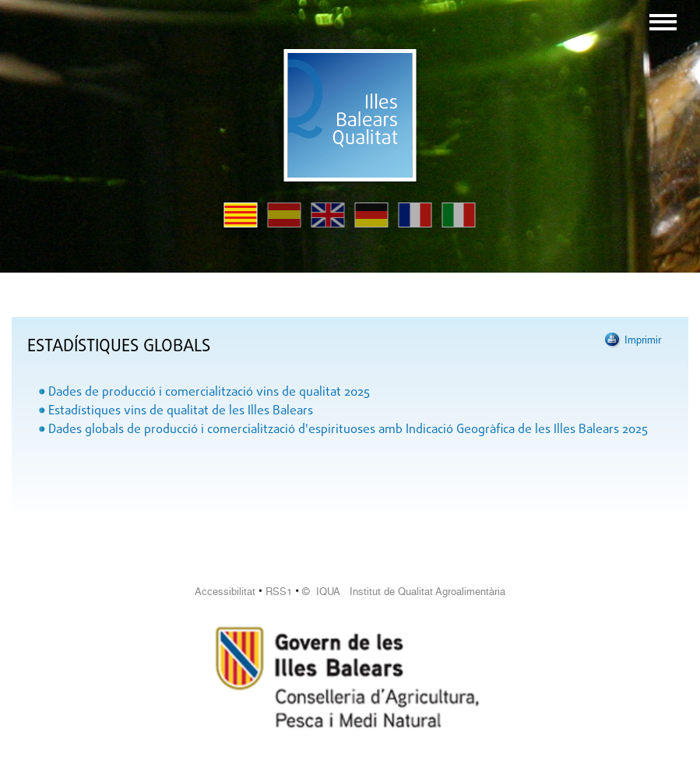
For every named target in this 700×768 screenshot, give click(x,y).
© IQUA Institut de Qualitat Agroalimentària (404, 592)
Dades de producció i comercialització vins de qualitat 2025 (209, 393)
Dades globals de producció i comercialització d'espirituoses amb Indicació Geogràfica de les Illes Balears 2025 (348, 430)
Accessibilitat (225, 592)
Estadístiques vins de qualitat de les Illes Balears (181, 411)
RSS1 (279, 592)
